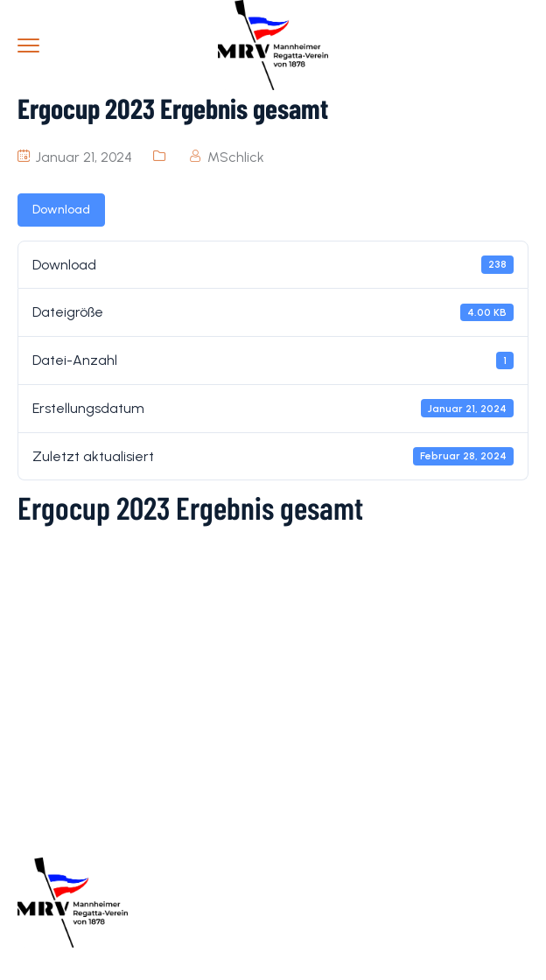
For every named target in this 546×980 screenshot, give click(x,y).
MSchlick (236, 157)
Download (61, 210)
